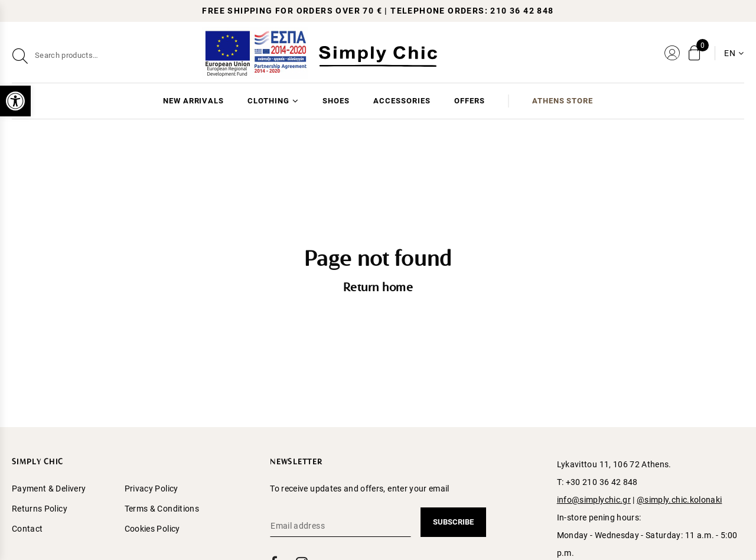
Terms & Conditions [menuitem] (162, 509)
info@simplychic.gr (594, 500)
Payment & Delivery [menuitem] (49, 489)
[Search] (129, 56)
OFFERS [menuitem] (470, 101)
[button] (15, 101)
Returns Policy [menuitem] (40, 509)
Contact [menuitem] (27, 529)
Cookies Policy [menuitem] (152, 529)
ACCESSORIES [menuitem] (402, 101)
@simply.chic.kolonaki (679, 500)
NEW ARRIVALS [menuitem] (194, 101)
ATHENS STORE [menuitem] (563, 101)
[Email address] (340, 526)
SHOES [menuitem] (336, 101)
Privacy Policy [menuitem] (151, 489)
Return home (378, 288)
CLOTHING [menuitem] (268, 101)
